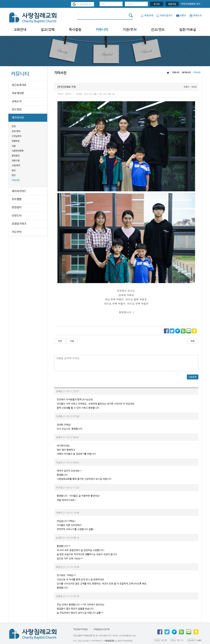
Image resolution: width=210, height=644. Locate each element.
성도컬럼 (17, 109)
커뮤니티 (102, 30)
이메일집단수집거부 (101, 629)
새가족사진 (18, 118)
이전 (60, 341)
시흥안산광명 (18, 151)
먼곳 (14, 175)
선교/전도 (158, 30)
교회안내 (20, 30)
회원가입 (172, 4)
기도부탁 (17, 232)
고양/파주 (16, 165)
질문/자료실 (188, 30)
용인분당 (16, 156)
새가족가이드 (19, 191)
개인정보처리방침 (80, 629)
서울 (14, 146)
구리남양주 (17, 136)
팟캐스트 (196, 15)
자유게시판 (18, 93)
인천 (14, 126)
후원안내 (147, 15)
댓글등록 (193, 377)
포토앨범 (17, 199)
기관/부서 (130, 30)
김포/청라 (16, 131)
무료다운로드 (164, 15)
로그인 (157, 4)
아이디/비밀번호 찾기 (191, 4)
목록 (193, 341)
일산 (14, 170)
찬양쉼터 (17, 207)
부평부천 (16, 141)
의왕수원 (16, 160)
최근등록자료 (19, 85)
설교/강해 (48, 30)
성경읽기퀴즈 (19, 224)
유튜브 (181, 15)
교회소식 (17, 101)
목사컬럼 (75, 30)
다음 (72, 341)
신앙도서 (17, 216)
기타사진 (16, 180)
